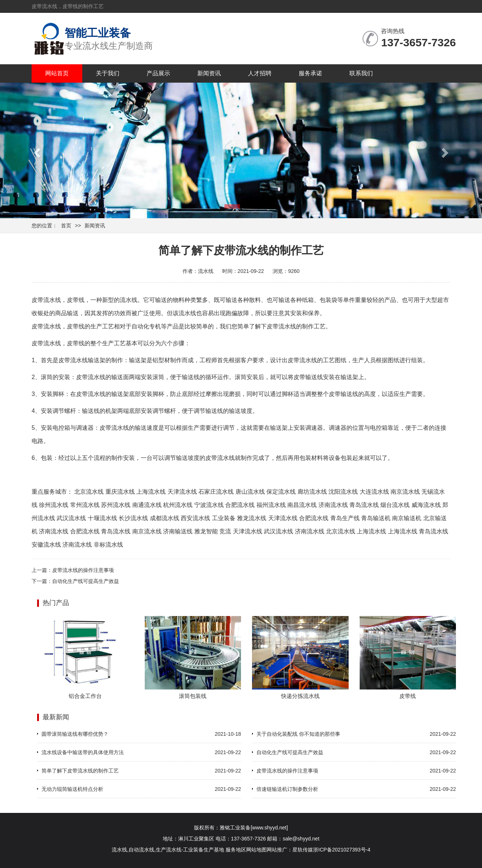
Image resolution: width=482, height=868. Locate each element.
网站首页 (57, 73)
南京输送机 (407, 518)
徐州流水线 (54, 505)
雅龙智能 (206, 531)
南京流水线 (405, 492)
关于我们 (108, 73)
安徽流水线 (46, 545)
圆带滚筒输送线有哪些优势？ (75, 734)
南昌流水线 (302, 505)
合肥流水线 (240, 505)
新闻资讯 (209, 73)
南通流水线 (147, 505)
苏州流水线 (116, 505)
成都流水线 (165, 518)
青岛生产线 (345, 518)
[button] (36, 150)
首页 (66, 226)
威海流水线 (426, 505)
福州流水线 (271, 505)
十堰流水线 (102, 518)
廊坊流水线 (312, 492)
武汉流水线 (71, 518)
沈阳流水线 (343, 492)
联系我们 (361, 73)
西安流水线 (195, 518)
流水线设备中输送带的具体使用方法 (83, 752)
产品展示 (158, 73)
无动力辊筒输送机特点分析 (72, 789)
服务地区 (236, 850)
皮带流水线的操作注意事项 (83, 570)
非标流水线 (108, 545)
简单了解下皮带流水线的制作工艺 (80, 771)
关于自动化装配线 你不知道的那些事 (298, 734)
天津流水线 (182, 492)
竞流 (225, 531)
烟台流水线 (395, 505)
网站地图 (256, 850)
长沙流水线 (133, 518)
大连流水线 (374, 492)
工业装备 (224, 518)
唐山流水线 (250, 492)
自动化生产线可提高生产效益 (86, 581)
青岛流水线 (364, 505)
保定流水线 (281, 492)
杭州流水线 (178, 505)
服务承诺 (310, 73)
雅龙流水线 (252, 518)
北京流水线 (89, 492)
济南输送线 (178, 531)
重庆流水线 (120, 492)
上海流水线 (151, 492)
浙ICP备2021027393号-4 (342, 850)
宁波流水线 (209, 505)
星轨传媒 (303, 850)
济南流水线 (333, 505)
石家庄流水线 (216, 492)
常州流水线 (85, 505)
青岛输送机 (376, 518)
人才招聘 (260, 73)
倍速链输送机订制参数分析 (287, 789)
